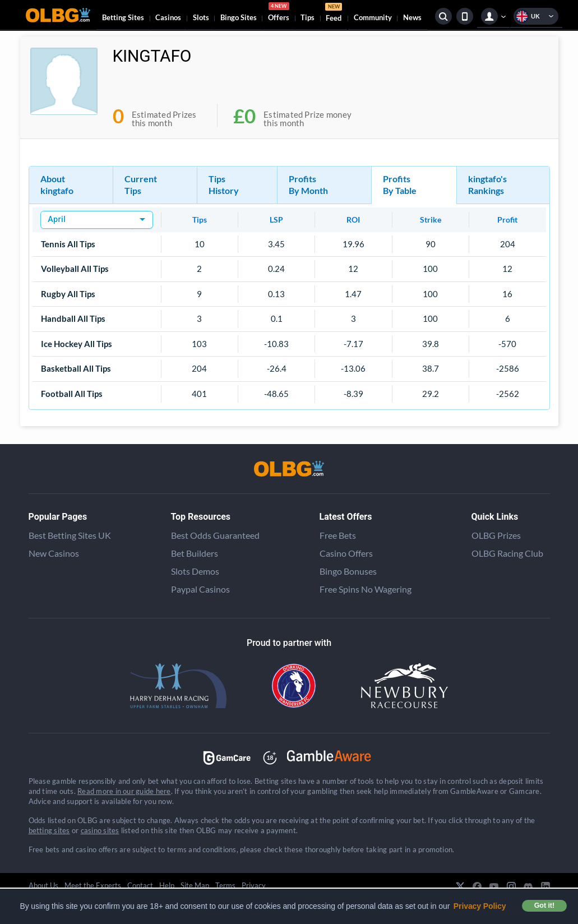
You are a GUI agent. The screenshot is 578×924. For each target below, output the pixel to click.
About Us (43, 885)
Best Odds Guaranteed (215, 535)
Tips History (224, 184)
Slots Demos (195, 571)
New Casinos (54, 553)
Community (373, 17)
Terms (225, 885)
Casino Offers (346, 553)
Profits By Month (308, 184)
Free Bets (338, 535)
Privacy (254, 885)
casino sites (100, 830)
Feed (334, 14)
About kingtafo (57, 184)
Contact (140, 885)
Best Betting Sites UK (70, 535)
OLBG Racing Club (507, 553)
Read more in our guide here (124, 791)
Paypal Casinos (200, 589)
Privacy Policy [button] (480, 906)
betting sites (49, 830)
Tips (308, 17)
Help (167, 885)
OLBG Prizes (496, 535)
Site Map (195, 885)
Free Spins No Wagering (366, 589)
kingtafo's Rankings (487, 184)
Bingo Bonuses (348, 571)
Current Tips (141, 184)
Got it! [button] (544, 905)
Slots (201, 17)
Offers (279, 13)
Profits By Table (400, 184)
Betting (123, 17)
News (412, 17)
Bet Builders (195, 553)
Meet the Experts (93, 885)
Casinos (168, 17)
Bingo (239, 17)
